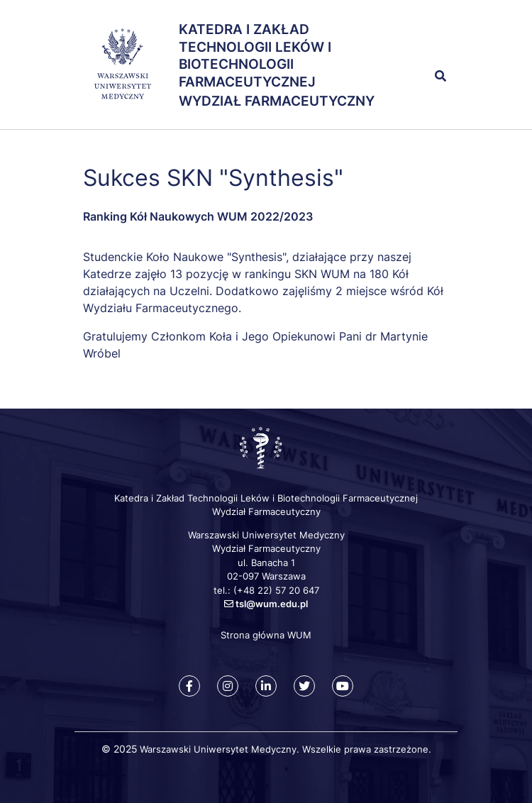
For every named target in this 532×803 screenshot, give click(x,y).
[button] (426, 45)
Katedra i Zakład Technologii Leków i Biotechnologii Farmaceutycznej (255, 56)
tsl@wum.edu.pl (272, 604)
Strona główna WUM (266, 635)
